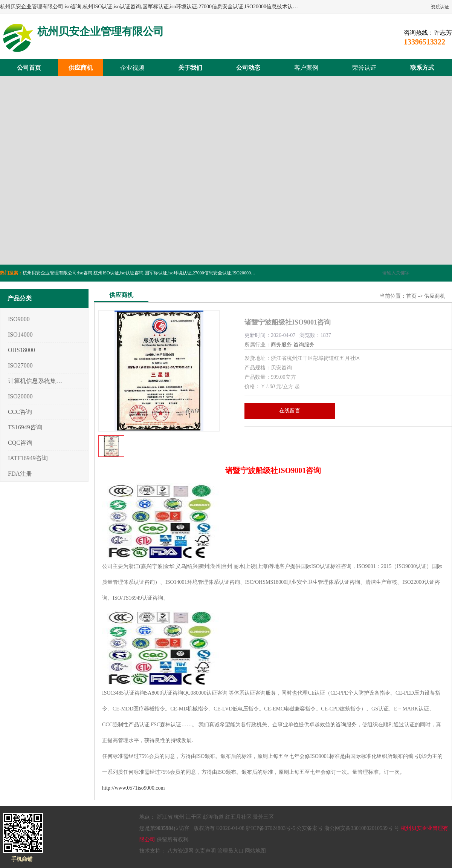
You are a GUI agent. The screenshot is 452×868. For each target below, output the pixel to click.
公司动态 (248, 68)
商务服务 (281, 345)
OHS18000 (21, 350)
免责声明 (205, 851)
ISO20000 (20, 396)
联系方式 (422, 68)
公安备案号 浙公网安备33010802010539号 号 (348, 828)
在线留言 (290, 411)
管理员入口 (231, 851)
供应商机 (81, 68)
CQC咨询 (20, 443)
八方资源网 (180, 851)
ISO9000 (19, 319)
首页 (411, 296)
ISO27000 (20, 365)
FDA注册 (20, 474)
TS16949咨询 (25, 427)
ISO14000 (20, 334)
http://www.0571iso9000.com (133, 788)
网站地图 (255, 851)
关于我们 (190, 68)
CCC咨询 (20, 412)
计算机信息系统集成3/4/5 (35, 381)
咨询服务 (304, 345)
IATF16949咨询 (28, 458)
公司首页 (29, 68)
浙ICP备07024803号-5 (270, 828)
